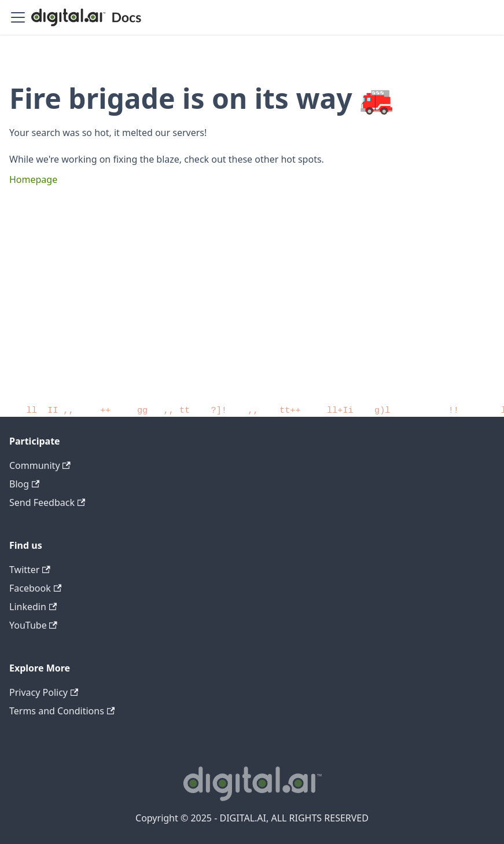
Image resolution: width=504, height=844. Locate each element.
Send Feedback (47, 502)
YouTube (33, 625)
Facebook (35, 588)
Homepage (33, 179)
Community (40, 465)
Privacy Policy (44, 692)
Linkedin (33, 607)
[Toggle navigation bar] (18, 17)
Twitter (30, 570)
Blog (24, 484)
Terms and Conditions (62, 711)
